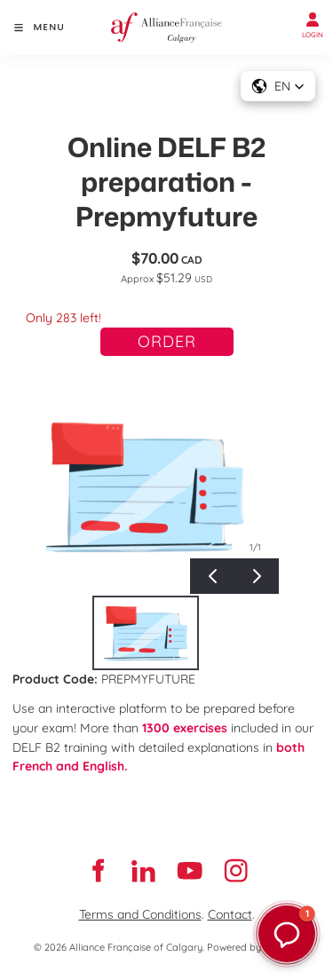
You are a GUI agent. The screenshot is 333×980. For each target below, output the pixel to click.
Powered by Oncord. (253, 947)
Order (167, 341)
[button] (278, 86)
